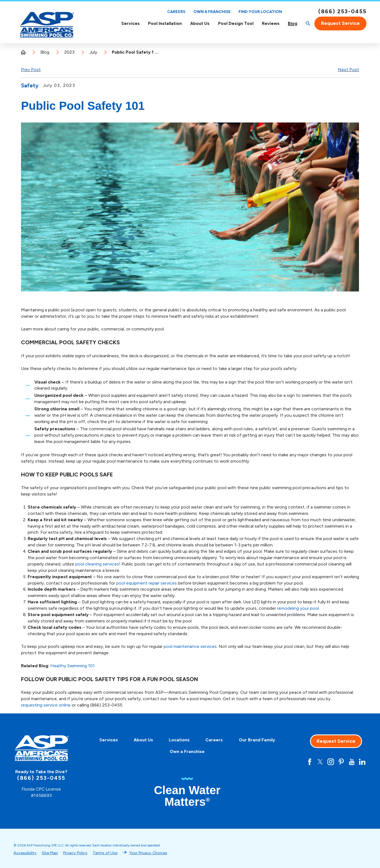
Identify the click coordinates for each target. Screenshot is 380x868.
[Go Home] (25, 52)
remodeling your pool (298, 608)
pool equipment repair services (147, 583)
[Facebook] (310, 762)
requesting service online (46, 705)
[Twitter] (320, 762)
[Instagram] (331, 762)
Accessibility (25, 853)
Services (130, 23)
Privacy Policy (75, 853)
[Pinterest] (341, 762)
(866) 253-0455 (342, 11)
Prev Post (31, 70)
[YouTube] (352, 762)
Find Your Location (260, 12)
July (93, 52)
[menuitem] (130, 23)
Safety (30, 85)
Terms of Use (105, 853)
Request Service (340, 23)
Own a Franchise (212, 12)
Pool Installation (165, 23)
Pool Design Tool (236, 23)
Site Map (50, 853)
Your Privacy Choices (148, 853)
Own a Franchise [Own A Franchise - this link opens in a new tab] (187, 751)
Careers (176, 12)
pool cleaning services (97, 564)
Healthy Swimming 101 (73, 666)
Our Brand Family (257, 740)
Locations (179, 740)
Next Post (348, 70)
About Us (200, 23)
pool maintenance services (190, 646)
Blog (293, 23)
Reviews (271, 23)
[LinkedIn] (362, 762)
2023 (69, 52)
